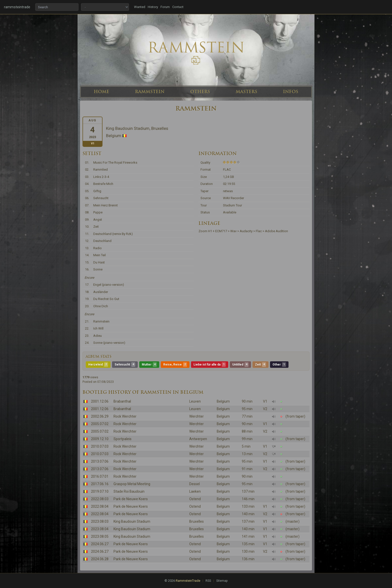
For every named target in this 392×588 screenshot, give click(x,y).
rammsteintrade (17, 7)
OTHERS (200, 92)
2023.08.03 (100, 521)
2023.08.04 (100, 529)
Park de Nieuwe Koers (131, 499)
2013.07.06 (100, 461)
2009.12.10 (100, 439)
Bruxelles (196, 521)
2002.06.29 (100, 416)
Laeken (195, 491)
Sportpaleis (122, 439)
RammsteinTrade (188, 581)
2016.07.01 (100, 476)
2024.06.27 (100, 544)
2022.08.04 (100, 506)
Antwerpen (198, 439)
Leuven (195, 401)
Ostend (195, 499)
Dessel (194, 484)
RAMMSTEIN (150, 92)
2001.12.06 (100, 401)
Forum (165, 7)
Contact (178, 7)
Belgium (223, 401)
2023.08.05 (100, 536)
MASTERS (246, 92)
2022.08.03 (100, 499)
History (153, 7)
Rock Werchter (125, 416)
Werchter (196, 416)
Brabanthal (122, 401)
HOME (101, 92)
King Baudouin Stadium (132, 521)
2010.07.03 (100, 446)
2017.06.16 (100, 484)
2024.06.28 (100, 559)
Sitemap (222, 581)
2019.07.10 (100, 491)
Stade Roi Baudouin (129, 491)
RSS (208, 581)
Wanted (140, 7)
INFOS (291, 92)
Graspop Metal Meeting (132, 484)
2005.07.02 (100, 424)
